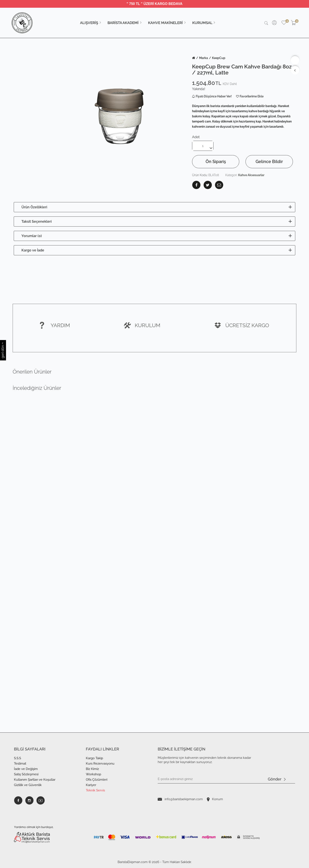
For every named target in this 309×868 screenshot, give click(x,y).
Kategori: (245, 175)
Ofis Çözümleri (97, 780)
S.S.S (17, 758)
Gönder (277, 779)
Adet (196, 137)
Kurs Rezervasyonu (100, 764)
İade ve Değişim (26, 769)
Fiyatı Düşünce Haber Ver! (212, 96)
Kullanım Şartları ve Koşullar (35, 780)
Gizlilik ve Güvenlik (28, 785)
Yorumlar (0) (32, 236)
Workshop (93, 774)
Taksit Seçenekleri (37, 222)
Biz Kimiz (92, 769)
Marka (204, 58)
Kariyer (91, 785)
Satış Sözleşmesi (26, 774)
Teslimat (20, 764)
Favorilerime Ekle (252, 96)
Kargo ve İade (33, 250)
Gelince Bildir (269, 162)
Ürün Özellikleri (34, 207)
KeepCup (219, 58)
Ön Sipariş (216, 162)
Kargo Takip (94, 758)
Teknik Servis (95, 790)
